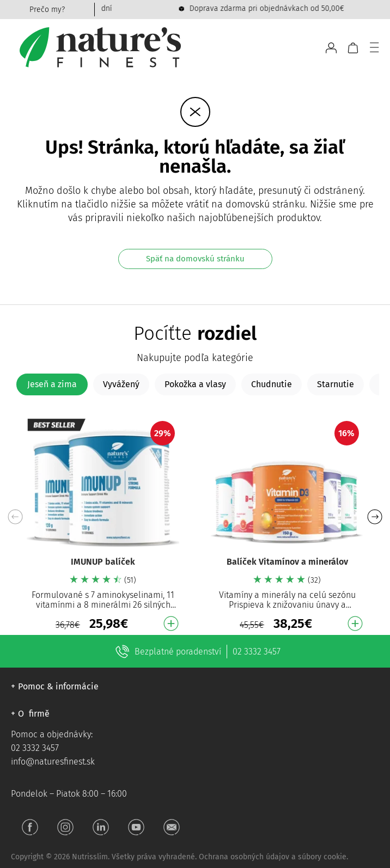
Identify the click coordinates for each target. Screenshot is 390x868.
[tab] (52, 384)
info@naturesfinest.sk (53, 762)
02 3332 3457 (257, 652)
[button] (374, 517)
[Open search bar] (313, 48)
